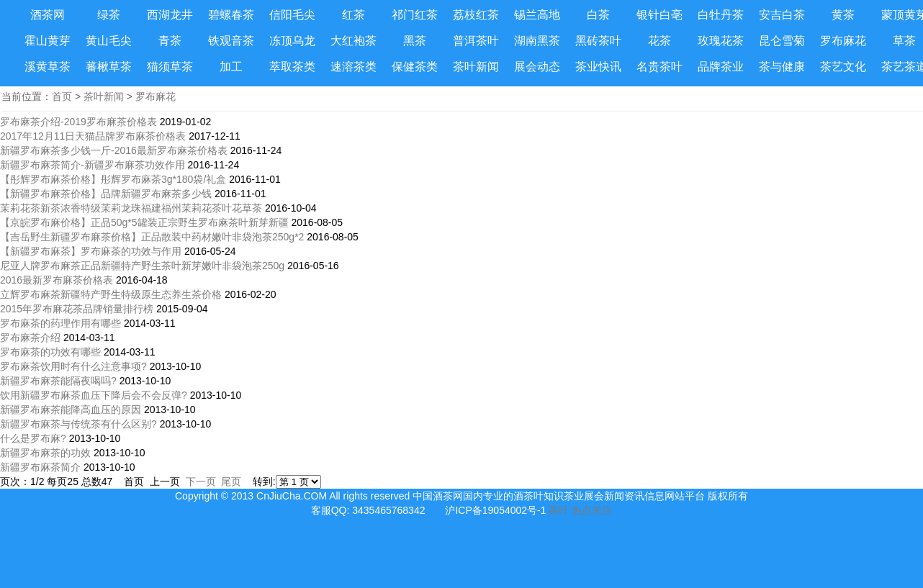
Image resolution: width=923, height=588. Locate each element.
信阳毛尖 (292, 15)
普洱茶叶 (476, 41)
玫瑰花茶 (721, 41)
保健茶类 (415, 67)
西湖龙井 (170, 15)
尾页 (231, 481)
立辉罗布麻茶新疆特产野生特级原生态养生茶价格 (111, 294)
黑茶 (415, 41)
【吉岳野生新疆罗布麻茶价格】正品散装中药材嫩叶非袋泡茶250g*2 (152, 237)
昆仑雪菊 (782, 41)
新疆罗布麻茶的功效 (45, 453)
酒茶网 (48, 15)
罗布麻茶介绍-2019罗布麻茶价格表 (78, 122)
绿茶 (109, 15)
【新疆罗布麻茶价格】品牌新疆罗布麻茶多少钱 (107, 194)
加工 (231, 67)
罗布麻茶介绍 (30, 338)
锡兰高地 (537, 15)
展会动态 (537, 67)
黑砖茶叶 (598, 41)
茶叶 (559, 510)
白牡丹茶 (721, 15)
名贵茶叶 (659, 67)
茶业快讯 (598, 67)
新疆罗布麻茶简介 (40, 467)
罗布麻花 (843, 41)
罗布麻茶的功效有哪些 (50, 352)
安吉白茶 (782, 15)
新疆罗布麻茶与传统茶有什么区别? (78, 424)
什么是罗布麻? (33, 438)
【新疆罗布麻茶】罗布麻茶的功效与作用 (91, 251)
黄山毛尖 (109, 41)
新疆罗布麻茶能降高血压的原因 (71, 410)
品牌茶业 (721, 67)
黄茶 (843, 15)
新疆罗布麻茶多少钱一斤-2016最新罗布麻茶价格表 (114, 150)
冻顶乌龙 (292, 41)
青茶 (170, 41)
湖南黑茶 (537, 41)
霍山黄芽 (48, 41)
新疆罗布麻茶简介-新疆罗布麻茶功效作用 (93, 165)
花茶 (659, 41)
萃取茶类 (292, 67)
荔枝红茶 (476, 15)
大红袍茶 (354, 41)
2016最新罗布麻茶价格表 (57, 280)
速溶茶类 (354, 67)
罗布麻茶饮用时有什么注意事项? (73, 366)
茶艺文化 (843, 67)
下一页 (201, 481)
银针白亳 (659, 15)
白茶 (598, 15)
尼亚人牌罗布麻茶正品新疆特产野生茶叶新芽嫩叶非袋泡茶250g (142, 266)
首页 (62, 96)
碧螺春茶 (231, 15)
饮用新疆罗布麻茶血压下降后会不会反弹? (94, 395)
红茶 (354, 15)
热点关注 (592, 510)
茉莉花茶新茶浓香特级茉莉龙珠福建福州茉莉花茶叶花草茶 (131, 208)
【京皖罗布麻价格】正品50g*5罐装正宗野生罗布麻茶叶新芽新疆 (144, 222)
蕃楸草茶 (109, 67)
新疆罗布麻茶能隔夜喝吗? (58, 381)
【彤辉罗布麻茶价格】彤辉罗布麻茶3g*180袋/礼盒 (113, 179)
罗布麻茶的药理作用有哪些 (60, 323)
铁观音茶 (231, 41)
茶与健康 (782, 67)
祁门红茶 (415, 15)
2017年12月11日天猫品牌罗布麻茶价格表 (93, 136)
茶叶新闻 (476, 67)
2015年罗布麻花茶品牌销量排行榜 (77, 309)
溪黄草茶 (48, 67)
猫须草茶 (170, 67)
